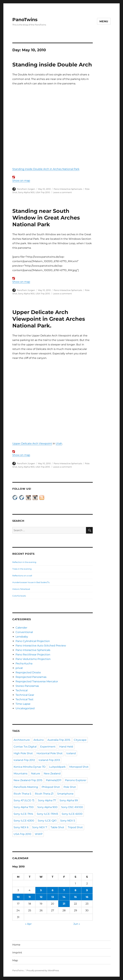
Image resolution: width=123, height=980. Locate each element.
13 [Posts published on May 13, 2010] (53, 897)
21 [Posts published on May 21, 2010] (64, 904)
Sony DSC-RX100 (72, 807)
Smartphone (65, 794)
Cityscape (80, 740)
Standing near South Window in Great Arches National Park (46, 218)
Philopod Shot (51, 787)
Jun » (77, 924)
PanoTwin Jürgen (26, 189)
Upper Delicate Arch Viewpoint (32, 443)
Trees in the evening (22, 569)
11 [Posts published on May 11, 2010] (30, 897)
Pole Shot (70, 787)
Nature (36, 774)
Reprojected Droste (28, 672)
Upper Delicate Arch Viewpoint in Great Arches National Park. (49, 319)
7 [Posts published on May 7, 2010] (64, 890)
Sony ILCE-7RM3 (47, 814)
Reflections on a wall (22, 576)
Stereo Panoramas (27, 686)
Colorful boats (19, 596)
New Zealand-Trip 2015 (28, 780)
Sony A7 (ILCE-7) (24, 800)
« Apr (28, 924)
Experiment (48, 747)
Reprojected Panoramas (31, 677)
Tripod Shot (75, 827)
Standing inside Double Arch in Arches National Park (46, 169)
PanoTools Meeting (26, 787)
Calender (21, 628)
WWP (39, 834)
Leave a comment (62, 192)
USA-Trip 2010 (43, 192)
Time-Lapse (23, 704)
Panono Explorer (76, 780)
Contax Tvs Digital (25, 747)
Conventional (24, 632)
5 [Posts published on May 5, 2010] (41, 890)
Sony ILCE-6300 (24, 821)
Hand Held (66, 747)
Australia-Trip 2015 (59, 740)
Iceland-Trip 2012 (24, 760)
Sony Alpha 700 (24, 807)
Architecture (22, 740)
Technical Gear (25, 695)
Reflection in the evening (24, 562)
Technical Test (25, 699)
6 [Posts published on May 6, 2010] (53, 890)
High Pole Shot (23, 753)
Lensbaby (22, 637)
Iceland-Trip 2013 (49, 760)
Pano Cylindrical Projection (33, 641)
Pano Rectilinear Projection (33, 655)
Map (15, 960)
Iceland (71, 753)
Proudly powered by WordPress (43, 970)
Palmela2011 (54, 780)
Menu (104, 21)
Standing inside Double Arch (52, 65)
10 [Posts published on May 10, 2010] (18, 897)
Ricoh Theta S (22, 794)
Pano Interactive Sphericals (68, 189)
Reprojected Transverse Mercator (37, 681)
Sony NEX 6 (21, 827)
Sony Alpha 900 (26, 192)
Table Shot (57, 827)
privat (19, 668)
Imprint (17, 953)
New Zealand (52, 774)
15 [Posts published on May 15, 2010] (75, 897)
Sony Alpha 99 (69, 800)
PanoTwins (25, 20)
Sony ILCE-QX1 (47, 821)
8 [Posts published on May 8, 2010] (76, 890)
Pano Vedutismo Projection (33, 659)
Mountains (20, 774)
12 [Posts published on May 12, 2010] (41, 897)
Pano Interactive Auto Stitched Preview (41, 646)
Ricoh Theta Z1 (44, 794)
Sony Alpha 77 (47, 800)
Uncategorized (25, 708)
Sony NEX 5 (68, 821)
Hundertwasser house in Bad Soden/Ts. (31, 582)
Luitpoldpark (57, 767)
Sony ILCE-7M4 (23, 814)
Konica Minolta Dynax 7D (30, 767)
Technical (22, 690)
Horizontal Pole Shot (50, 753)
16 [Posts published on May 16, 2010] (87, 897)
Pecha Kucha (24, 664)
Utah (59, 443)
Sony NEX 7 (40, 827)
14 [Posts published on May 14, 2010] (64, 897)
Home (16, 945)
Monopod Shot (79, 767)
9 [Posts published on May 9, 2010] (87, 890)
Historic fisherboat (21, 589)
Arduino (39, 740)
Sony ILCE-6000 (72, 814)
